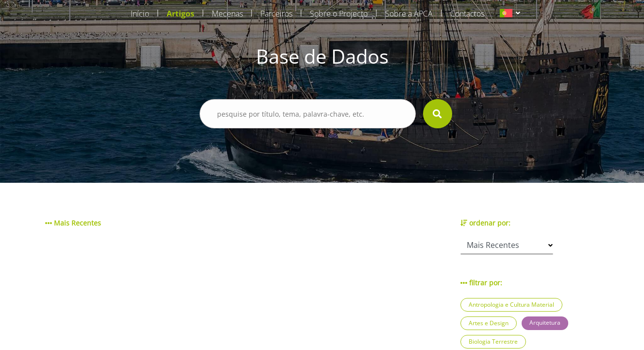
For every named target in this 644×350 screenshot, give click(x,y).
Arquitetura (545, 323)
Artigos (180, 14)
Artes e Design (489, 323)
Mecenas (227, 14)
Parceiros (276, 14)
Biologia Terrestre (493, 341)
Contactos (467, 14)
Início (140, 14)
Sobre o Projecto (339, 14)
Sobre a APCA (409, 14)
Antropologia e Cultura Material (511, 305)
